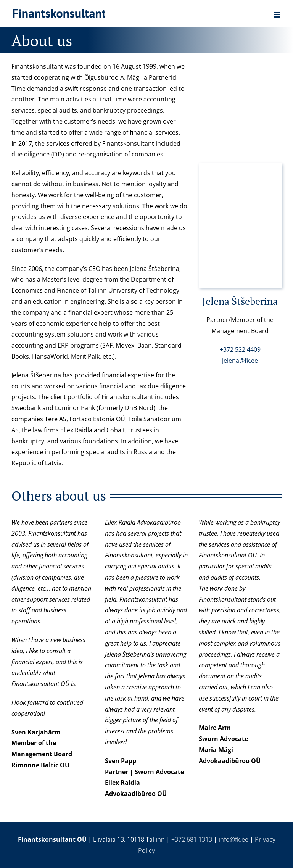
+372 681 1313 (192, 839)
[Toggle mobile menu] (278, 15)
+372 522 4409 (240, 349)
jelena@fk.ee (240, 361)
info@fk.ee (233, 839)
